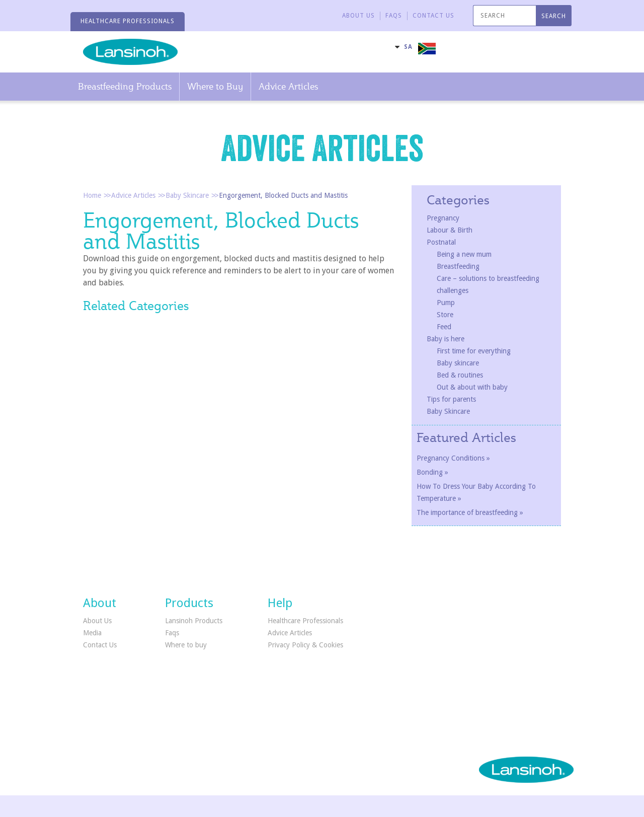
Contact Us (100, 645)
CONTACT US (433, 16)
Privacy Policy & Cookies (305, 645)
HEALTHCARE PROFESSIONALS (128, 21)
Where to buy (186, 645)
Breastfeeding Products (125, 86)
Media (92, 633)
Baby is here (446, 339)
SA (408, 47)
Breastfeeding (458, 266)
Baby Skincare (187, 195)
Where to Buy (215, 86)
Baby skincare (458, 363)
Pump (446, 303)
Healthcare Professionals (305, 621)
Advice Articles (288, 86)
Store (445, 315)
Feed (444, 327)
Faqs (172, 633)
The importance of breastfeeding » (470, 512)
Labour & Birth (450, 230)
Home (92, 195)
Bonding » (432, 472)
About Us (358, 16)
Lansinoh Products (194, 621)
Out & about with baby (472, 387)
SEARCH (554, 16)
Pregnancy (443, 218)
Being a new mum (464, 254)
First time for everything (474, 351)
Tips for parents (451, 399)
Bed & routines (460, 375)
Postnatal (441, 242)
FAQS (394, 16)
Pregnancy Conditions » (453, 458)
